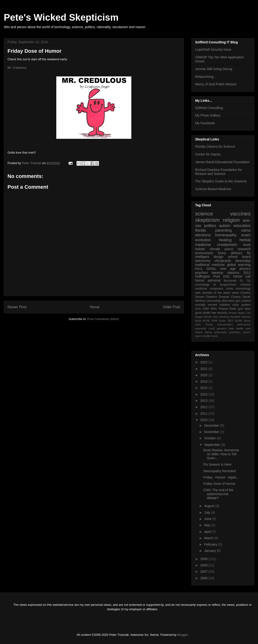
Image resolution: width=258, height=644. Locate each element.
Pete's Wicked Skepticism (61, 17)
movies (212, 305)
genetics (222, 328)
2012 (247, 273)
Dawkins (212, 297)
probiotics (235, 332)
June (208, 519)
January (210, 551)
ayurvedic (201, 328)
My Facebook (205, 123)
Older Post (171, 307)
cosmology (202, 285)
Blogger (182, 635)
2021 (204, 369)
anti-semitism (225, 324)
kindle (207, 313)
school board (239, 257)
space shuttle (203, 336)
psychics (201, 273)
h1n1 (199, 269)
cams (246, 230)
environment (204, 253)
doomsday (243, 261)
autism (225, 226)
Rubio (222, 321)
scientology (243, 289)
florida (201, 230)
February (211, 544)
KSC (226, 276)
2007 (204, 572)
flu (249, 253)
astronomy (203, 261)
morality (200, 305)
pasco (229, 249)
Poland (223, 309)
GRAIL (211, 269)
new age (228, 269)
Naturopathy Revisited (220, 471)
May (208, 525)
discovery (228, 301)
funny (222, 253)
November (212, 432)
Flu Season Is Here (217, 464)
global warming (239, 265)
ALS (198, 309)
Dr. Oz (245, 281)
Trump (209, 324)
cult (248, 276)
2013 (204, 401)
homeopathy (226, 235)
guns (198, 313)
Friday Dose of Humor (219, 484)
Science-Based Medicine (213, 189)
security (222, 313)
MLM (198, 321)
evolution (203, 240)
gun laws (244, 309)
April (208, 532)
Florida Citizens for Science (215, 147)
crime (230, 289)
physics (245, 269)
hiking (208, 332)
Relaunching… (206, 77)
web (198, 293)
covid (212, 328)
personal (214, 280)
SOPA (239, 321)
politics (210, 226)
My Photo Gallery (208, 115)
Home (95, 307)
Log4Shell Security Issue (213, 49)
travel (214, 336)
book (247, 245)
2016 (204, 381)
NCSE (206, 321)
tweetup (218, 273)
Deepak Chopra (230, 297)
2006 (204, 578)
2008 (204, 565)
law (214, 313)
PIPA (214, 321)
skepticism (207, 220)
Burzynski (230, 281)
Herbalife (235, 317)
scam (246, 235)
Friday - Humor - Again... (221, 477)
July (207, 512)
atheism (237, 253)
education (242, 226)
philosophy (221, 332)
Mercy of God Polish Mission (216, 84)
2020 (204, 375)
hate (231, 328)
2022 (204, 362)
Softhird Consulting (209, 108)
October (210, 438)
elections (203, 235)
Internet (246, 317)
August (210, 506)
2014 (204, 394)
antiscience (244, 324)
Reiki (233, 309)
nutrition (225, 305)
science (204, 214)
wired (235, 293)
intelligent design (209, 257)
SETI (230, 321)
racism (247, 332)
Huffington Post (208, 276)
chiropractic (223, 261)
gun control (243, 301)
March (209, 538)
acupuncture (228, 285)
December (212, 426)
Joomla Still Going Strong (214, 69)
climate (215, 249)
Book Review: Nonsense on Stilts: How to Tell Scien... (221, 454)
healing (225, 240)
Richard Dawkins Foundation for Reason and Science (218, 172)
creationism (227, 245)
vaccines (240, 214)
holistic (200, 249)
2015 (204, 388)
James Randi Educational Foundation (222, 162)
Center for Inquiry (208, 154)
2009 (204, 559)
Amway (233, 313)
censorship (214, 301)
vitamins (233, 273)
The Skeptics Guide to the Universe (221, 181)
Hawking (224, 317)
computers (216, 289)
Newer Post (17, 307)
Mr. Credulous (17, 68)
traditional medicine (210, 265)
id (215, 285)
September (212, 445)
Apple (241, 313)
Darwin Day (211, 317)
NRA (214, 309)
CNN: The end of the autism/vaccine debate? (218, 494)
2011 (204, 414)
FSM (206, 309)
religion (231, 220)
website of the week (216, 293)
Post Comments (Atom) (103, 319)
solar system (241, 305)
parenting (224, 230)
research (244, 249)
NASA (238, 276)
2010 (204, 420)
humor (200, 280)
